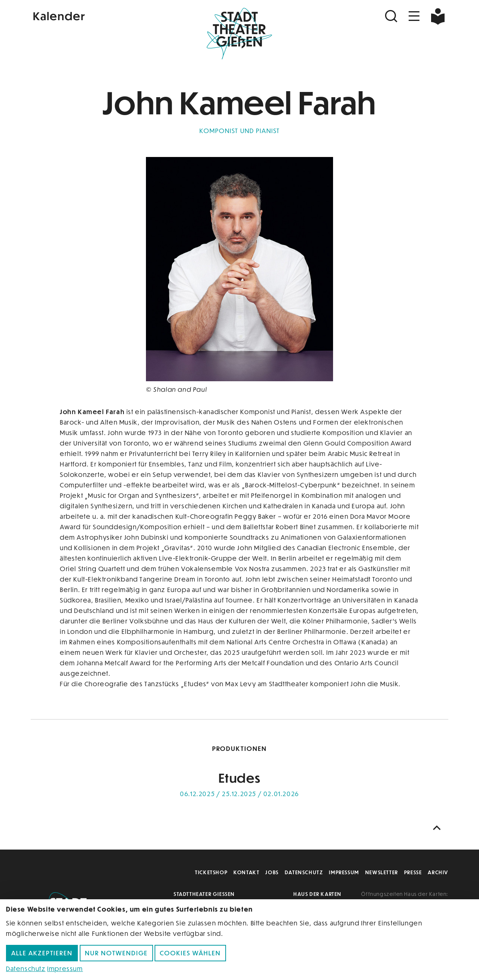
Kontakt (246, 872)
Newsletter (382, 872)
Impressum (344, 872)
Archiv (438, 872)
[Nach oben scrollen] (439, 828)
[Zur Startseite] (239, 32)
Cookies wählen (190, 953)
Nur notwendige (116, 953)
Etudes (240, 778)
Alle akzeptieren (42, 953)
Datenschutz (304, 872)
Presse (413, 872)
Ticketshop (211, 872)
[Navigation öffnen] (414, 16)
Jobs (272, 872)
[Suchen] (392, 16)
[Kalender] (100, 15)
